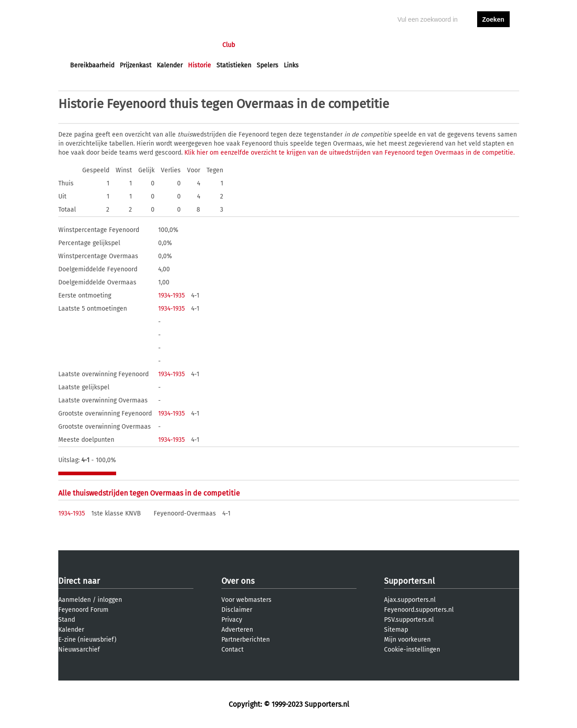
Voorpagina (86, 45)
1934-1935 (171, 295)
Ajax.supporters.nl (410, 600)
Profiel (256, 45)
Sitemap (396, 630)
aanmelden (493, 45)
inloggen (459, 45)
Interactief (195, 45)
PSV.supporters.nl (409, 620)
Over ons (238, 581)
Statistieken (234, 65)
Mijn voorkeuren (407, 640)
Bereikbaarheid (92, 65)
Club (229, 45)
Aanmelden (75, 600)
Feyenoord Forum (83, 610)
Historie (199, 65)
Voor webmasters (246, 600)
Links (291, 65)
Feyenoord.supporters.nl (419, 610)
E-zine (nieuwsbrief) (87, 640)
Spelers (267, 65)
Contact (232, 650)
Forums (158, 45)
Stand (67, 620)
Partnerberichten (246, 640)
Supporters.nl (409, 581)
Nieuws (125, 45)
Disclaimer (237, 610)
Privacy (232, 620)
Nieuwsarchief (79, 650)
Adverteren (237, 630)
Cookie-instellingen (412, 650)
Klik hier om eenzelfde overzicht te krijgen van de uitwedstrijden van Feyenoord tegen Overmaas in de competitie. (349, 153)
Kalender (170, 65)
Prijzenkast (136, 65)
